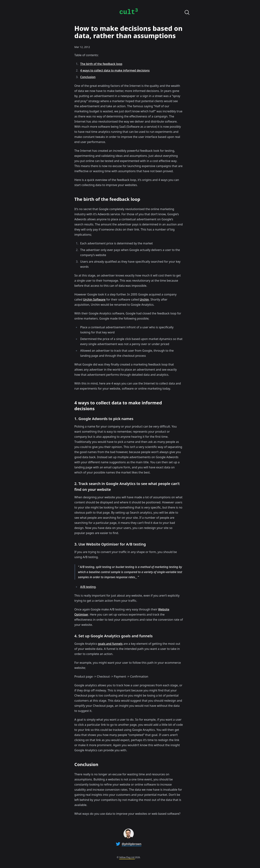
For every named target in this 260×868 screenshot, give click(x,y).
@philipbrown (132, 844)
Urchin (144, 299)
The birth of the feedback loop (101, 64)
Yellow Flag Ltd (127, 857)
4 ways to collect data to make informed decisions (115, 70)
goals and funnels (110, 644)
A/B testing (88, 587)
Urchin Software (94, 299)
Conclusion (88, 77)
